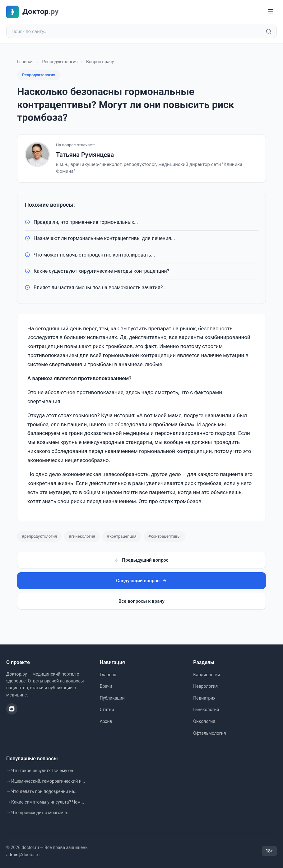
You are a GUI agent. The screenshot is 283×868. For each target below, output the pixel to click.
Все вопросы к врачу (141, 601)
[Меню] (271, 12)
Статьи (107, 710)
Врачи (106, 686)
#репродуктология (39, 536)
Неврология (205, 686)
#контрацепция (122, 536)
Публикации (112, 698)
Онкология (204, 721)
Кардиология (206, 675)
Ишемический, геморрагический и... (48, 781)
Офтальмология (209, 733)
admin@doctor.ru (23, 855)
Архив (106, 721)
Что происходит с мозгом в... (41, 813)
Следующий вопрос (141, 581)
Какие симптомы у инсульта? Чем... (48, 802)
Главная (25, 62)
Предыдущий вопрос (141, 560)
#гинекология (82, 536)
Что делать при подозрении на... (44, 791)
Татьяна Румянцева (85, 155)
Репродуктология (60, 62)
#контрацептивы (165, 536)
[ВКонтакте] (12, 709)
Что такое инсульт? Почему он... (44, 771)
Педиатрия (204, 698)
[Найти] (269, 31)
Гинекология (206, 710)
